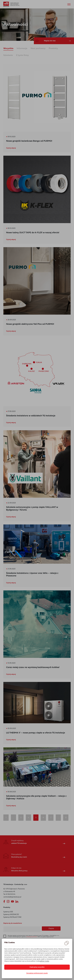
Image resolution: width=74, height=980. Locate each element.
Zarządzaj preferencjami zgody (37, 973)
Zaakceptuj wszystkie (37, 967)
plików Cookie (45, 961)
